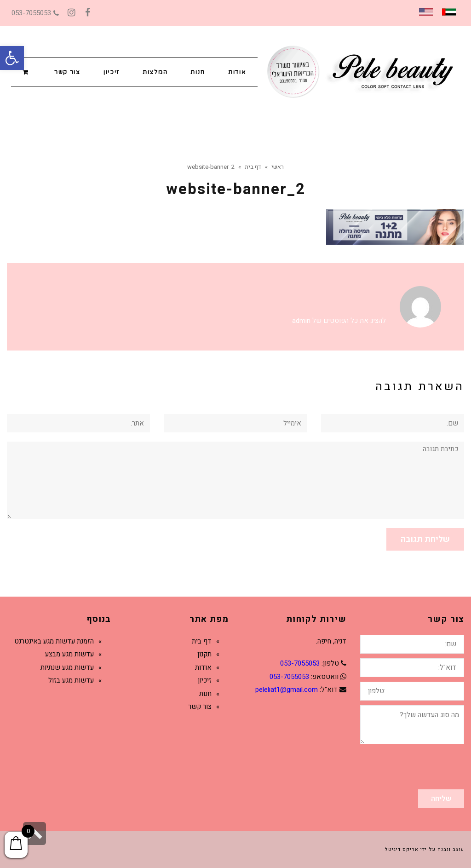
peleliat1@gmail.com (287, 690)
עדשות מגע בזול (71, 680)
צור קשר (200, 707)
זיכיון (205, 680)
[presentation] (394, 767)
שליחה (441, 799)
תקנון (204, 654)
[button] (12, 58)
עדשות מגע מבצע (69, 654)
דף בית (202, 641)
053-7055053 (35, 13)
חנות (205, 694)
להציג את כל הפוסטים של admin (339, 321)
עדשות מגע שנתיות (67, 667)
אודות (203, 667)
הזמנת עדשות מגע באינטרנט (54, 641)
